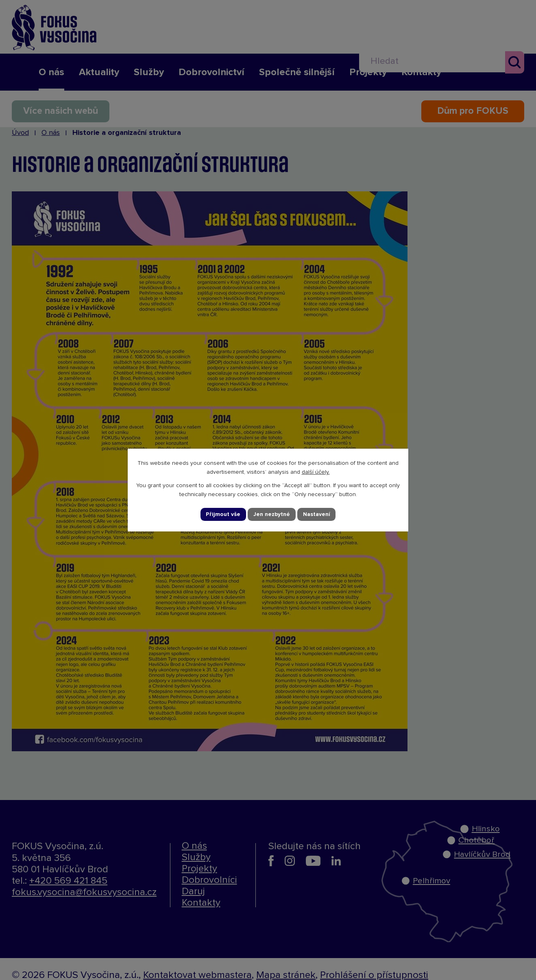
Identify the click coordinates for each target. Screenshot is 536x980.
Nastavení (317, 514)
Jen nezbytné (272, 514)
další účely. (316, 472)
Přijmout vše (223, 514)
